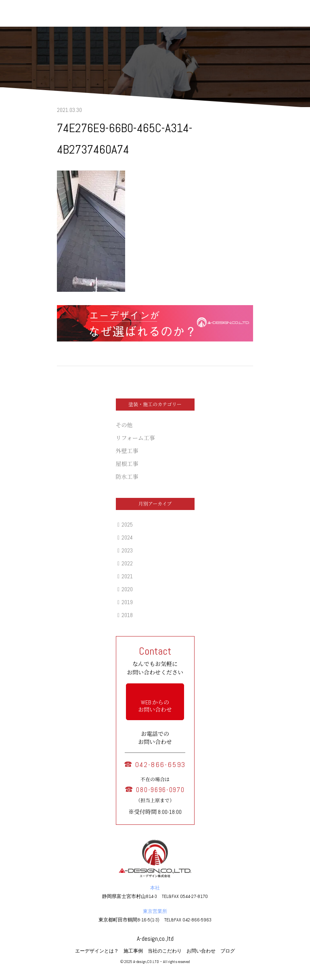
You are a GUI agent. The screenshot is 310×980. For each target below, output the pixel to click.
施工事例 (133, 951)
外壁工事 (127, 451)
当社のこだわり (165, 951)
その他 (124, 425)
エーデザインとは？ (97, 951)
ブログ (228, 951)
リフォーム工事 (135, 438)
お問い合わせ (201, 951)
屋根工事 (127, 464)
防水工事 (127, 477)
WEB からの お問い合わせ (155, 706)
